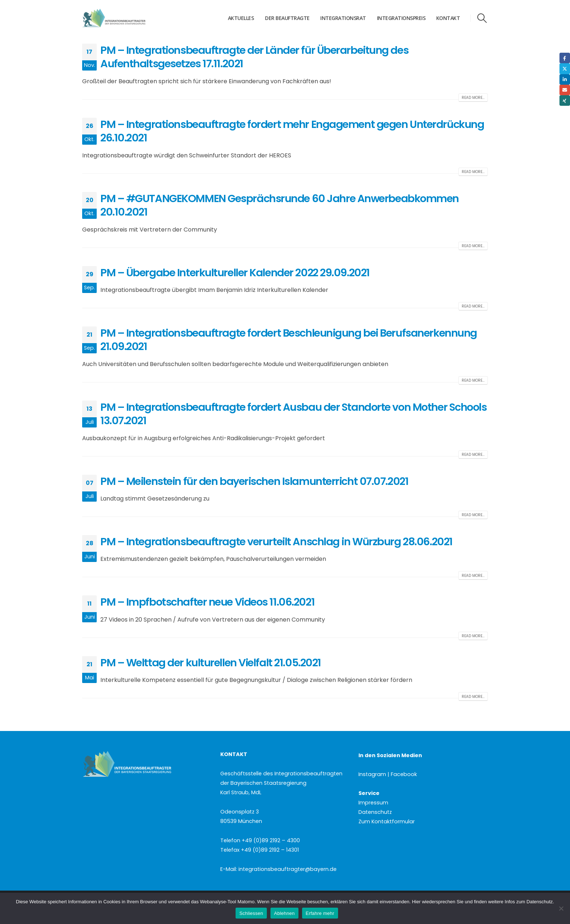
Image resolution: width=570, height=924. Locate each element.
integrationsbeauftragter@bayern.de (288, 869)
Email (565, 90)
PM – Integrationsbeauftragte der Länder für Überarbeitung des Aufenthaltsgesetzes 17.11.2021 (254, 57)
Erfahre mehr (320, 913)
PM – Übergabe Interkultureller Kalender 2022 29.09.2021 (235, 273)
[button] (482, 18)
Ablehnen (284, 913)
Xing (565, 101)
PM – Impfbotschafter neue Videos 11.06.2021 (207, 602)
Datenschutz (375, 812)
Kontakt (448, 18)
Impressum (373, 803)
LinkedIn (565, 79)
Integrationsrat (343, 18)
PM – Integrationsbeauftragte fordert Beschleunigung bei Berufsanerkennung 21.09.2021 (289, 340)
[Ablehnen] (561, 908)
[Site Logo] (128, 18)
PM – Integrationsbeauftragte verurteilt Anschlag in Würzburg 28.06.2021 (276, 542)
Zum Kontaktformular (387, 821)
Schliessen (251, 913)
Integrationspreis (401, 18)
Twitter (565, 69)
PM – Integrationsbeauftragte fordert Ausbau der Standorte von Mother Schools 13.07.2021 (294, 414)
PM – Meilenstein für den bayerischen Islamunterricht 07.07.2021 (254, 481)
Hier (416, 902)
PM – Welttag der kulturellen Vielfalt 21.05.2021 (211, 663)
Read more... (473, 98)
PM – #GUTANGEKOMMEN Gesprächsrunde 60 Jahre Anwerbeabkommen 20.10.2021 (280, 205)
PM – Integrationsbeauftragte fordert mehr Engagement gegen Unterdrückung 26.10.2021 (292, 131)
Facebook (565, 58)
